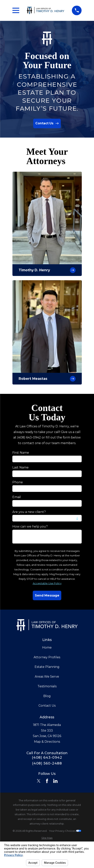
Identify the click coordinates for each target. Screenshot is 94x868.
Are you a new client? (29, 512)
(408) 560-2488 (47, 763)
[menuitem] (47, 838)
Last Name (20, 467)
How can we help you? (30, 526)
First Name (21, 453)
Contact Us (47, 706)
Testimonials (47, 686)
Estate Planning (47, 667)
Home (47, 647)
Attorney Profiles (47, 657)
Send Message (47, 595)
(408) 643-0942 (47, 758)
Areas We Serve (47, 677)
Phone (17, 482)
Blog (47, 696)
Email (17, 497)
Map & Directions (47, 742)
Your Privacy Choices (65, 831)
